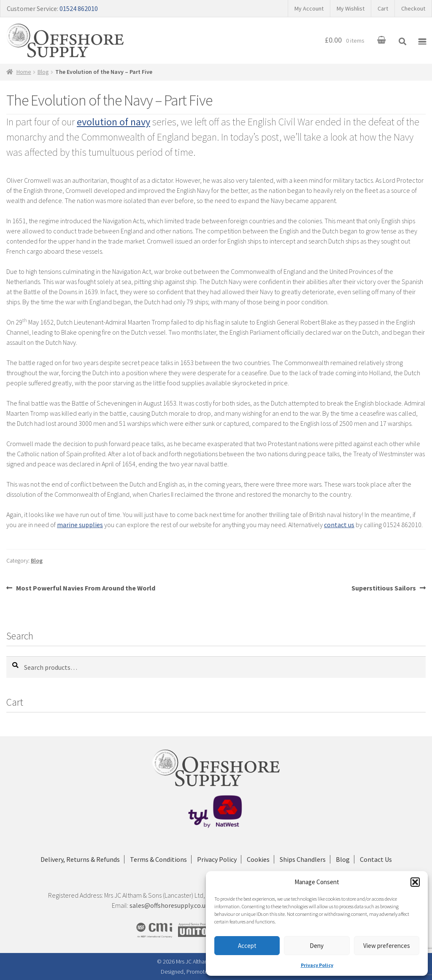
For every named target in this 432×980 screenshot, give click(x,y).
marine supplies (80, 525)
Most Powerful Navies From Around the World (85, 588)
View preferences (387, 946)
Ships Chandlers (303, 859)
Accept (247, 946)
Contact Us (376, 859)
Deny (317, 946)
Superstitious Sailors (384, 588)
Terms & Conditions (158, 859)
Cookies (258, 859)
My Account (309, 8)
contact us (339, 525)
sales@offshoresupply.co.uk (169, 905)
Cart (383, 8)
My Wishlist (351, 8)
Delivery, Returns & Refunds (80, 859)
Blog (43, 72)
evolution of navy (113, 122)
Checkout (413, 8)
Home (24, 72)
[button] (415, 882)
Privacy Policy (317, 965)
